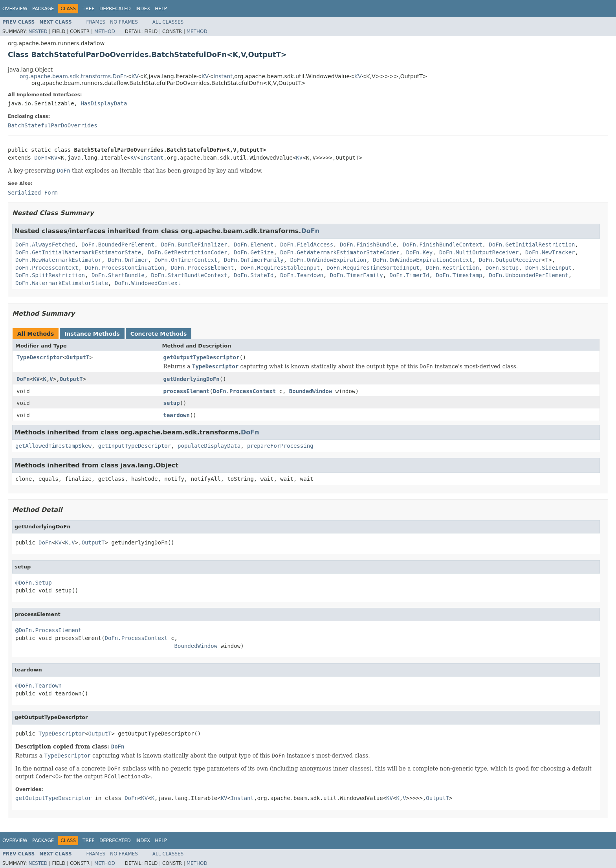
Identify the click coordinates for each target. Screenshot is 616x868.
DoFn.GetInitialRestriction (532, 245)
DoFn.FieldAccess (307, 245)
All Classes (168, 22)
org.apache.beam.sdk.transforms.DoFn (73, 76)
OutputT (78, 357)
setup (172, 403)
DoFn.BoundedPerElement (118, 245)
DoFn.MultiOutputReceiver (479, 252)
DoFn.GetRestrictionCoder (187, 252)
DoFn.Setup (502, 268)
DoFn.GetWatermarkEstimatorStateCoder (340, 252)
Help (161, 9)
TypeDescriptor (40, 357)
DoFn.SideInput (548, 268)
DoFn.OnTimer (128, 260)
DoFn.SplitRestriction (50, 275)
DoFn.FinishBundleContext (442, 245)
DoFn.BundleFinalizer (194, 245)
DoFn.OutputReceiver (510, 260)
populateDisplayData (209, 446)
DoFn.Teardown (302, 275)
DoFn (41, 158)
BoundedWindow (311, 391)
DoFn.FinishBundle (368, 245)
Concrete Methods (159, 334)
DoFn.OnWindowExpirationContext (423, 260)
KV (135, 76)
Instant (223, 76)
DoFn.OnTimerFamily (254, 260)
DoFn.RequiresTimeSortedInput (373, 268)
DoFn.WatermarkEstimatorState (62, 283)
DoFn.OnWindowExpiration (328, 260)
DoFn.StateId (254, 275)
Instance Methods (92, 334)
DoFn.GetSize (254, 252)
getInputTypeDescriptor (135, 446)
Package (43, 9)
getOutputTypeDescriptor (202, 357)
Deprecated (115, 9)
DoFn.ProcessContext (47, 268)
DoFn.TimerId (410, 275)
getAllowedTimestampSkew (53, 446)
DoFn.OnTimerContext (186, 260)
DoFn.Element (254, 245)
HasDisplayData (104, 103)
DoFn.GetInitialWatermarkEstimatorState (78, 252)
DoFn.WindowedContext (148, 283)
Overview (15, 9)
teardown (177, 415)
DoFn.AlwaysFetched (45, 245)
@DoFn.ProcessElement (49, 630)
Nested (38, 31)
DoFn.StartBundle (118, 275)
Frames (96, 22)
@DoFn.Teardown (38, 686)
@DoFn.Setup (34, 583)
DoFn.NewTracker (550, 252)
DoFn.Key (419, 252)
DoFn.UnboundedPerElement (528, 275)
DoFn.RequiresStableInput (280, 268)
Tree (89, 9)
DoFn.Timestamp (459, 275)
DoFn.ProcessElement (202, 268)
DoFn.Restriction (452, 268)
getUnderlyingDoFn (192, 379)
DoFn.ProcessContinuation (125, 268)
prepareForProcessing (280, 446)
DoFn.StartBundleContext (189, 275)
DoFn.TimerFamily (357, 275)
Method (105, 31)
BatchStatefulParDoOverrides (53, 125)
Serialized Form (33, 193)
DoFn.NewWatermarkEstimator (58, 260)
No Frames (124, 22)
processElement (187, 391)
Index (143, 9)
